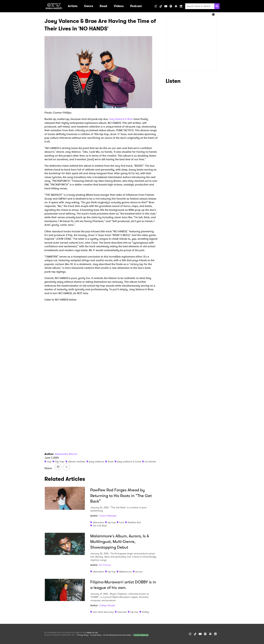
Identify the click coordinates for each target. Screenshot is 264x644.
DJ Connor (105, 565)
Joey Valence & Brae (121, 119)
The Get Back (100, 526)
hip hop (60, 461)
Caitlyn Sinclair (107, 605)
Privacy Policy (83, 635)
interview (122, 612)
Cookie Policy (96, 635)
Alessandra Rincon (66, 454)
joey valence (97, 461)
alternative (98, 522)
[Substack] (176, 6)
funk (122, 522)
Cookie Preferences (141, 635)
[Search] (217, 6)
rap (49, 461)
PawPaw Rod (134, 522)
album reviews (77, 461)
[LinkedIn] (181, 6)
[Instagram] (156, 6)
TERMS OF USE (92, 633)
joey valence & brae (129, 461)
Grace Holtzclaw (108, 516)
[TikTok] (161, 6)
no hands (150, 461)
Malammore (125, 572)
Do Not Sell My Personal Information (117, 635)
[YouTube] (166, 6)
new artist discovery (103, 612)
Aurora (139, 572)
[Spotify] (171, 6)
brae (111, 461)
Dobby (145, 612)
